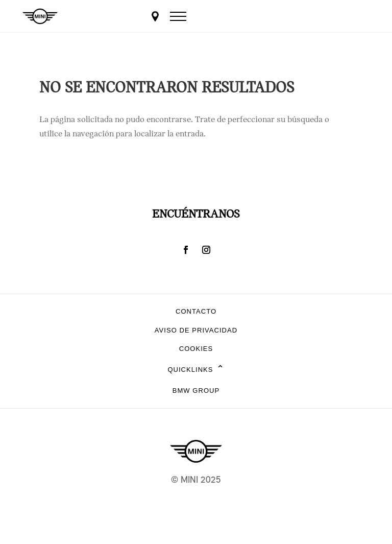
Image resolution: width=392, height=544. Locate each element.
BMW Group (196, 391)
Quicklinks (196, 370)
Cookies (196, 349)
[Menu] (178, 16)
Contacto (196, 311)
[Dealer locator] (155, 16)
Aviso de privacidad (196, 330)
